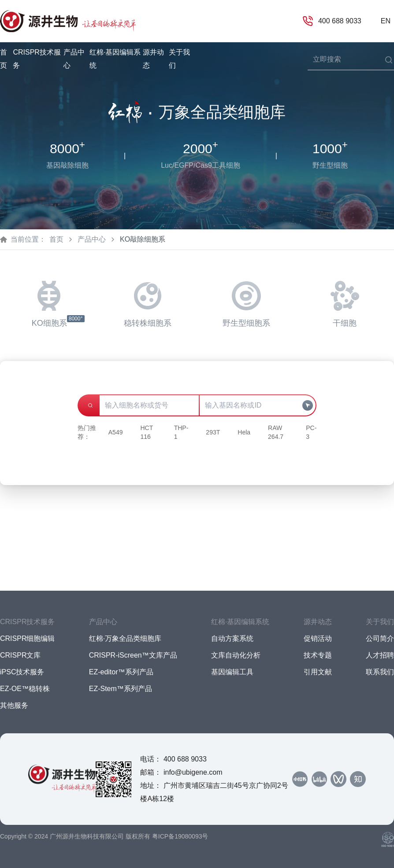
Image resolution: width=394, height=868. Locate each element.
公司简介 (380, 638)
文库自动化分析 (236, 655)
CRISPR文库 (20, 655)
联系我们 (380, 672)
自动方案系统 (232, 638)
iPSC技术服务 (22, 672)
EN (386, 21)
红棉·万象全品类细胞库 (125, 638)
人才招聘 (380, 655)
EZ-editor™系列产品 (121, 672)
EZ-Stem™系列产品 (121, 689)
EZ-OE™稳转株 (25, 689)
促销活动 (318, 638)
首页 (4, 59)
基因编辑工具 (232, 672)
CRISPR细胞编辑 (27, 638)
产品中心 (92, 239)
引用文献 (318, 672)
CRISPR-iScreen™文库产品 (133, 655)
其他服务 (14, 705)
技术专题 (318, 655)
